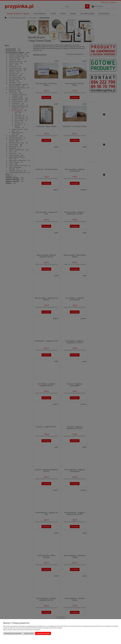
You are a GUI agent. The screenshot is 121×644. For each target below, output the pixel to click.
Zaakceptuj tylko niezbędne (13, 633)
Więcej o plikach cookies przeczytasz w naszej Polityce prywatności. (22, 630)
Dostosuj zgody (29, 633)
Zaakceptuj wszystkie (43, 633)
